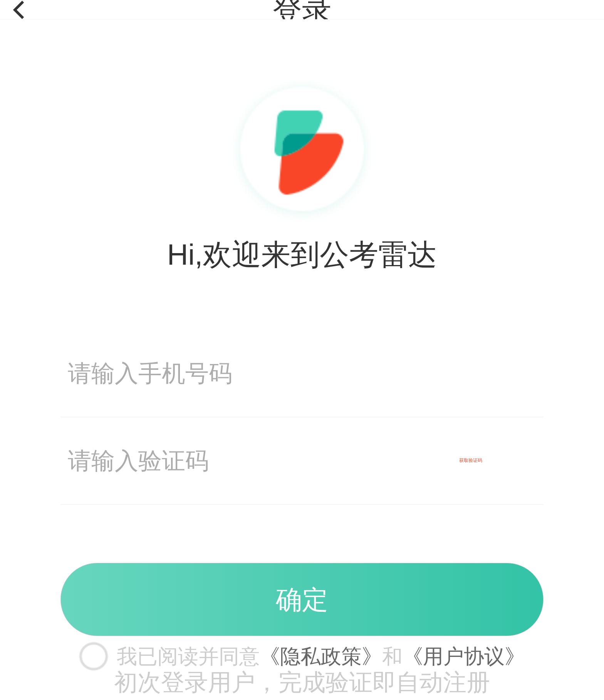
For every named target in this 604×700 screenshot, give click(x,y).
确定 (302, 599)
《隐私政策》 (321, 656)
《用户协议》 (464, 656)
